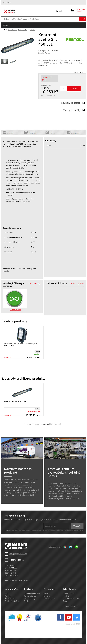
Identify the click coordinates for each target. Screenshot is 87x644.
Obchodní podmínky (32, 593)
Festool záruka (15, 310)
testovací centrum (71, 483)
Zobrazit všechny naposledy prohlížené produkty (43, 424)
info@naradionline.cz (18, 554)
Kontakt (47, 596)
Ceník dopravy (30, 598)
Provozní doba (49, 598)
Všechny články (34, 283)
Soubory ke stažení (73, 103)
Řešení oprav (10, 598)
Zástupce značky (74, 110)
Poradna (8, 596)
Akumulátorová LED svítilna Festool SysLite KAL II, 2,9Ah (21, 345)
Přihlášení (7, 2)
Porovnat (80, 72)
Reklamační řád (30, 596)
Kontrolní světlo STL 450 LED (15, 401)
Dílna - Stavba (12, 30)
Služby (27, 601)
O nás (46, 593)
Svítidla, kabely (23, 30)
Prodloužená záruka (13, 601)
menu (6, 25)
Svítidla (32, 30)
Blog (7, 593)
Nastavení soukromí (71, 606)
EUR (61, 11)
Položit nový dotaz (77, 283)
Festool (48, 53)
